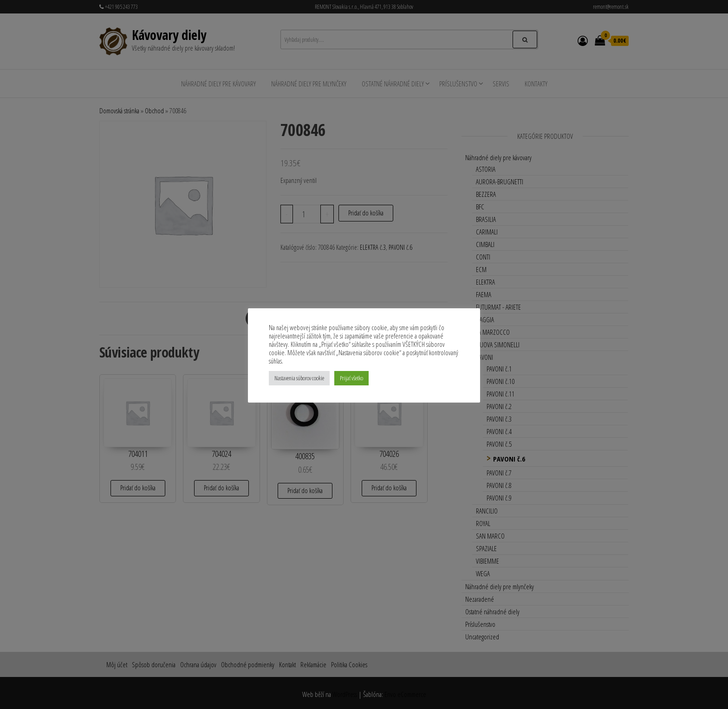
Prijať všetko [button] (351, 378)
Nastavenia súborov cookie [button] (299, 378)
